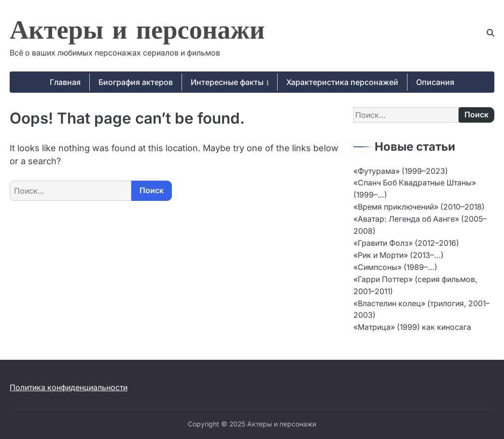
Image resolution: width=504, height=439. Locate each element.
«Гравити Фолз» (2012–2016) (406, 243)
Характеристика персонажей (342, 82)
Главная (65, 82)
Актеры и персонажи (137, 32)
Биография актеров (136, 82)
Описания (435, 82)
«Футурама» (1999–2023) (401, 171)
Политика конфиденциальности (69, 388)
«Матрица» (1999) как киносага (412, 327)
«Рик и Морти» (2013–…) (399, 255)
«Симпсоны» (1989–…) (395, 267)
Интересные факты (227, 82)
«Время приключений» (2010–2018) (419, 207)
